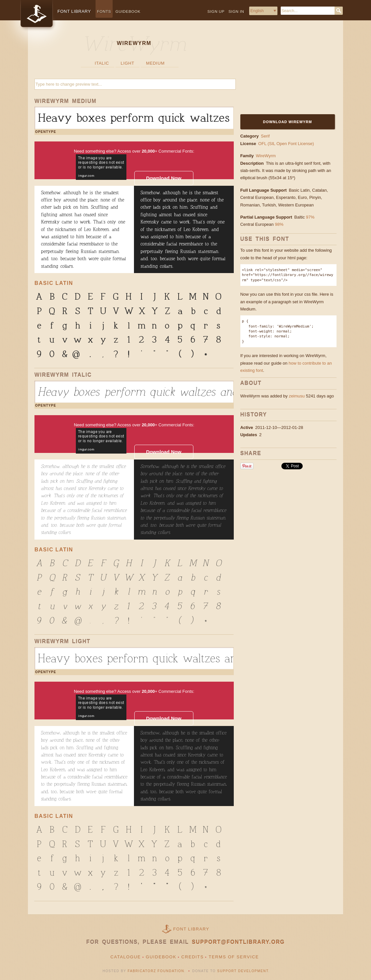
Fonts (104, 11)
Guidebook (128, 11)
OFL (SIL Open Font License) (286, 144)
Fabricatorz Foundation (156, 971)
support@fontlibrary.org (238, 942)
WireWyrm (266, 156)
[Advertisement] (281, 71)
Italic (102, 63)
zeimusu (297, 396)
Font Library (191, 929)
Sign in (236, 11)
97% (310, 217)
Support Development (243, 971)
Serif (265, 136)
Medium (155, 63)
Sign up (216, 11)
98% (279, 224)
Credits (192, 957)
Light (128, 63)
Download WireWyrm (287, 122)
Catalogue (126, 957)
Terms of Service (234, 957)
